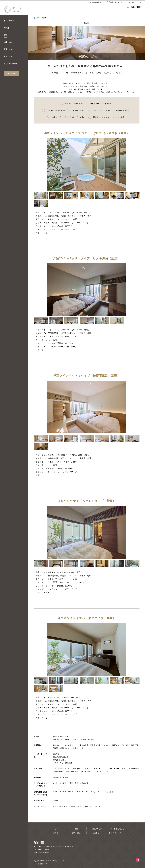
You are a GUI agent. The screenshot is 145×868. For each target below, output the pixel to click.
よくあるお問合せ (117, 829)
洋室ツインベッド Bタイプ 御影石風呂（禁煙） (110, 110)
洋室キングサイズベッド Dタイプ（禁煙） (107, 117)
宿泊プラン (97, 833)
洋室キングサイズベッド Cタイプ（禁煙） (66, 117)
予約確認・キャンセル (115, 2)
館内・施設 (76, 833)
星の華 (39, 843)
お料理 (56, 833)
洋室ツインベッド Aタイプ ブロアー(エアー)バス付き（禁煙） (87, 104)
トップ (56, 829)
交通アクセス (97, 829)
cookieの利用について (41, 864)
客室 (76, 829)
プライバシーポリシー (117, 833)
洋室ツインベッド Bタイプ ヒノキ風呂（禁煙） (63, 110)
